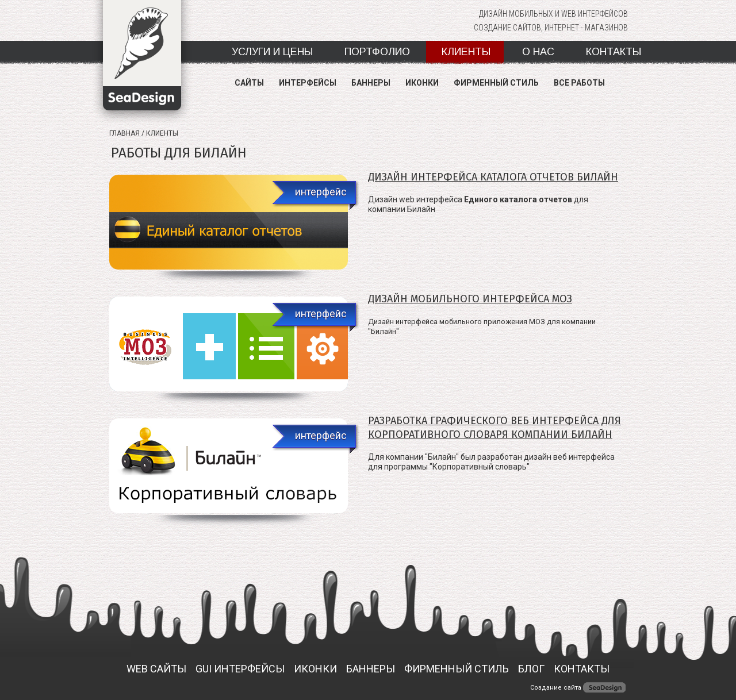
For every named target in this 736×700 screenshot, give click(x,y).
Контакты (614, 52)
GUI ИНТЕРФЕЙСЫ (240, 669)
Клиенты (466, 52)
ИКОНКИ (315, 669)
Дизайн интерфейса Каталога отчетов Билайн (493, 177)
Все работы (579, 83)
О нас (538, 52)
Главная (124, 133)
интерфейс (321, 192)
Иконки (422, 83)
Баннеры (371, 83)
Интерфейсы (308, 83)
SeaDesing (604, 687)
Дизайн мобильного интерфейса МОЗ (470, 299)
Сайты (249, 83)
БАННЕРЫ (371, 669)
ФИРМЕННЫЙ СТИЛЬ (457, 669)
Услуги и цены (272, 52)
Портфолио (377, 52)
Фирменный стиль (496, 83)
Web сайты (156, 669)
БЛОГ (531, 669)
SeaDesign (142, 62)
